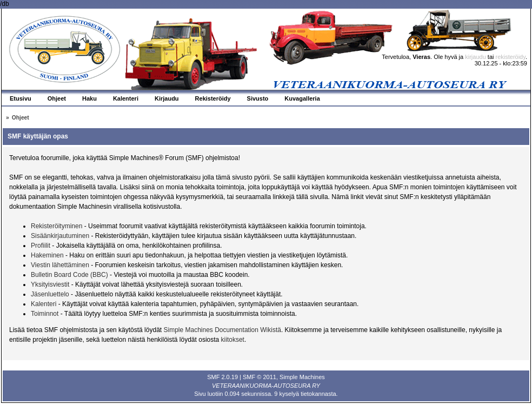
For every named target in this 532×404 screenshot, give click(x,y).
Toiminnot (45, 314)
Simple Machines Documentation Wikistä (222, 330)
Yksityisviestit (50, 284)
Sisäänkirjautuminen (60, 236)
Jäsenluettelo (50, 294)
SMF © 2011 (260, 377)
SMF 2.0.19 (222, 377)
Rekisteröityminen (56, 226)
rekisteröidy (511, 57)
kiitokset (233, 340)
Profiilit (41, 246)
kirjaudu (476, 57)
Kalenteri (44, 304)
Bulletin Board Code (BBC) (70, 275)
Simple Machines (302, 377)
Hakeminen (47, 255)
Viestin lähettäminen (60, 265)
